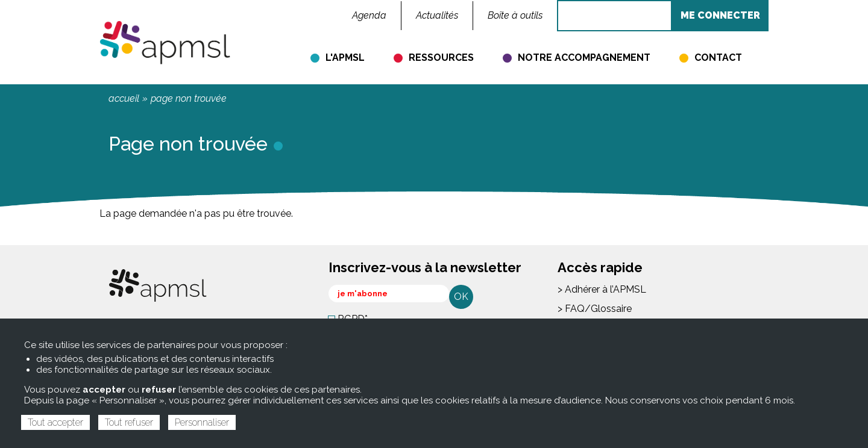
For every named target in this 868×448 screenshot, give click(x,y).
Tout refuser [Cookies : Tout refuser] (129, 422)
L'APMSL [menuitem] (345, 58)
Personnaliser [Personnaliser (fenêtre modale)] (202, 422)
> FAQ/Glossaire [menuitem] (595, 309)
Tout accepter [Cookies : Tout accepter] (55, 422)
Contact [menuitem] (718, 58)
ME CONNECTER (720, 15)
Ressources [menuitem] (441, 58)
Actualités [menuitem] (437, 15)
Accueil (124, 98)
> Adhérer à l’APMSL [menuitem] (602, 289)
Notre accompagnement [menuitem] (584, 58)
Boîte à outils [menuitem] (515, 15)
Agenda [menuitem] (369, 15)
